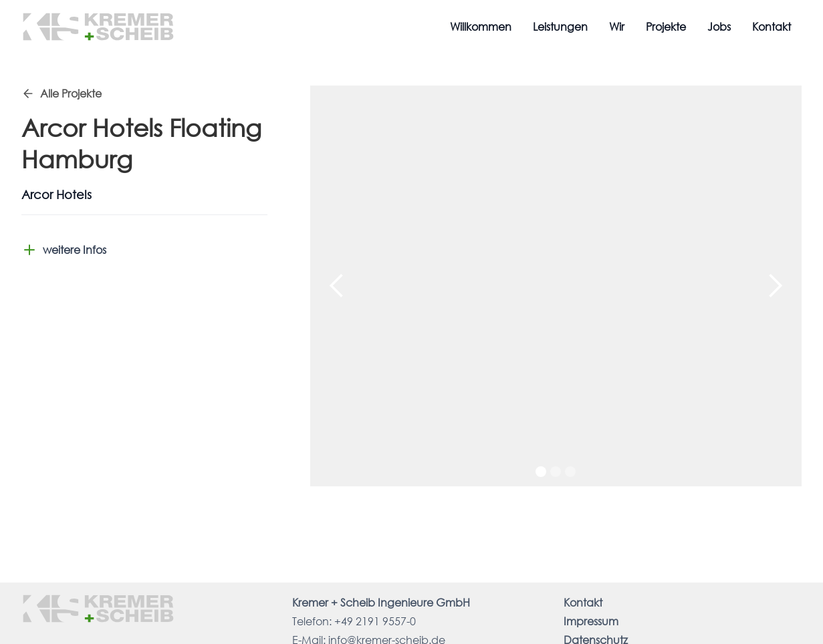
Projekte (666, 26)
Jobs (719, 26)
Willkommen (481, 26)
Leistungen (560, 26)
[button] (337, 286)
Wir (617, 26)
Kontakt (772, 26)
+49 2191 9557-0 (375, 621)
